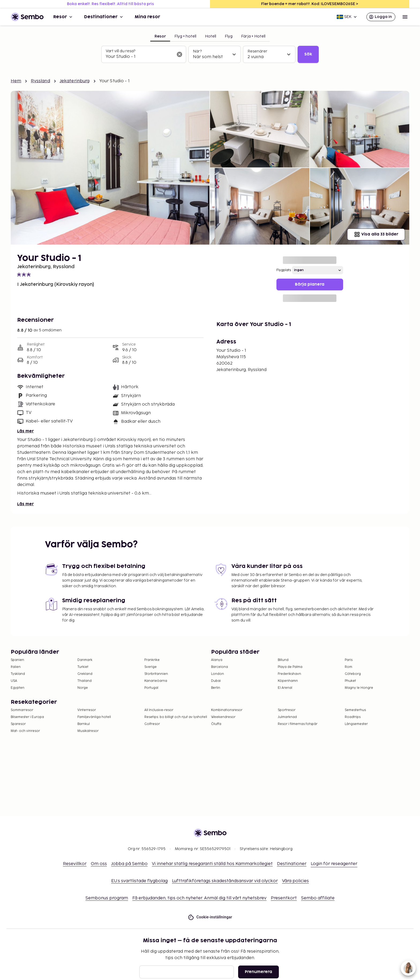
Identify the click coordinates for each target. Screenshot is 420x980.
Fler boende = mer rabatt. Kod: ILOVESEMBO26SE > (310, 4)
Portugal (151, 688)
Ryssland (40, 81)
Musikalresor (88, 731)
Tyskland (18, 674)
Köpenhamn (288, 681)
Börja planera (310, 284)
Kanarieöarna (156, 681)
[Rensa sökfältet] (179, 54)
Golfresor (152, 724)
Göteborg (353, 674)
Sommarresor (22, 710)
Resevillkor (75, 864)
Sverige (151, 667)
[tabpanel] (210, 54)
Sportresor (287, 710)
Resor (63, 17)
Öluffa (216, 724)
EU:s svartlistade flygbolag (139, 881)
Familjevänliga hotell (94, 717)
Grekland (85, 674)
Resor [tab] (160, 36)
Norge (83, 688)
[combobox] (139, 57)
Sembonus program (107, 898)
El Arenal (285, 688)
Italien (16, 667)
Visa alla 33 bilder (376, 234)
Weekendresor (223, 717)
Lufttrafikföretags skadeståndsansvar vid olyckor (225, 881)
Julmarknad (287, 717)
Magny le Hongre (359, 688)
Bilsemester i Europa (27, 717)
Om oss (99, 864)
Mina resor (147, 17)
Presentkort (284, 898)
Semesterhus (355, 710)
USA (14, 681)
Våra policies (295, 881)
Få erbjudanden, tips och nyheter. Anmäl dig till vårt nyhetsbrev (199, 898)
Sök (308, 54)
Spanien (17, 660)
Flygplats (284, 270)
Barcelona (220, 667)
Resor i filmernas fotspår (298, 724)
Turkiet (83, 667)
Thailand (85, 681)
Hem (16, 81)
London (217, 674)
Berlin (216, 688)
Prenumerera (258, 972)
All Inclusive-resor (159, 710)
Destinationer (104, 17)
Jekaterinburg (75, 81)
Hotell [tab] (211, 36)
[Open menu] (405, 17)
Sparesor (18, 724)
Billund (283, 660)
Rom (348, 667)
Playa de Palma (290, 667)
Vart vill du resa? (121, 51)
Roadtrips (353, 717)
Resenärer (257, 51)
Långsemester (356, 724)
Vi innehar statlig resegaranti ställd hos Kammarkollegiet (212, 864)
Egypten (18, 688)
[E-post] (187, 972)
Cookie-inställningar (210, 917)
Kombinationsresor (227, 710)
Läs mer (25, 431)
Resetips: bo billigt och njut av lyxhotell (176, 717)
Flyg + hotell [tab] (185, 36)
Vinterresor (87, 710)
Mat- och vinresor (25, 731)
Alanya (217, 660)
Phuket (350, 681)
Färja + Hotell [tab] (253, 36)
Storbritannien (156, 674)
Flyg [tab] (229, 36)
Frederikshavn (289, 674)
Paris (349, 660)
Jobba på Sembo (129, 864)
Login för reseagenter (334, 864)
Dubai (216, 681)
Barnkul (84, 724)
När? (197, 51)
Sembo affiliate (318, 898)
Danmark (85, 660)
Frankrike (152, 660)
